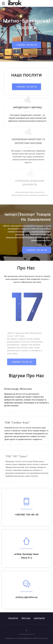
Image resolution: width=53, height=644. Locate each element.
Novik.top (43, 638)
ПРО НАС (26, 618)
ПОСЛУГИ (13, 618)
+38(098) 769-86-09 (26, 45)
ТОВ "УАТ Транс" (19, 456)
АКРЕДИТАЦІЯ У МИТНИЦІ (30, 107)
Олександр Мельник (19, 389)
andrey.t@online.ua (26, 597)
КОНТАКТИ (39, 618)
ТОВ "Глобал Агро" (20, 423)
